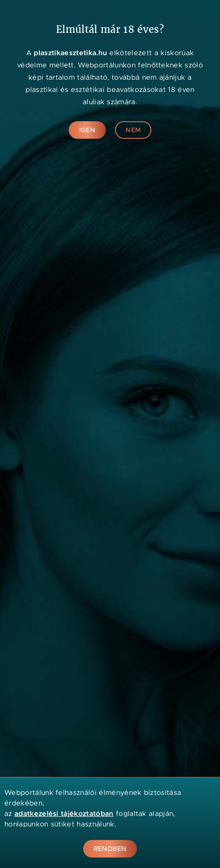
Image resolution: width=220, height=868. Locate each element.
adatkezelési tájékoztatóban (64, 814)
